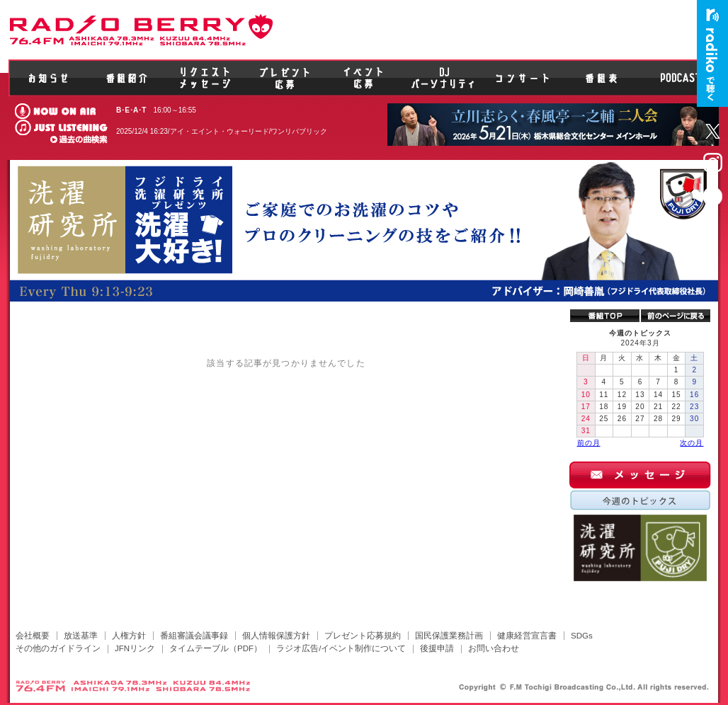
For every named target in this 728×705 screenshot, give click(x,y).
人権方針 (129, 636)
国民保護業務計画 (449, 636)
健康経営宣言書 (527, 636)
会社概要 (33, 636)
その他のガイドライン (58, 648)
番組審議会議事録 (194, 636)
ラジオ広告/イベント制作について (341, 648)
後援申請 (437, 648)
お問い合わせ (494, 648)
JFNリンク (135, 648)
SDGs (582, 636)
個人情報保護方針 (276, 636)
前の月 (589, 443)
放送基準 (81, 636)
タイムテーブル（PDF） (216, 648)
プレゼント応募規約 (363, 636)
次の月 (692, 443)
